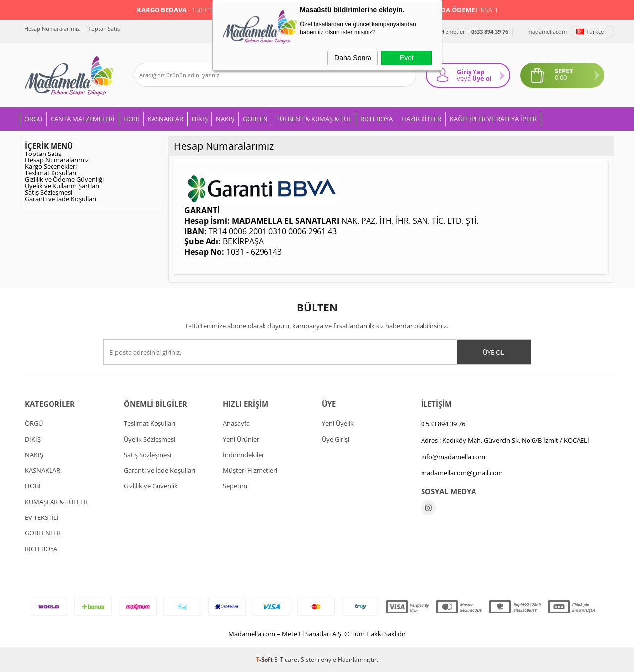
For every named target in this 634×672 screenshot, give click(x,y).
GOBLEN (255, 119)
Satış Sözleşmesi (49, 192)
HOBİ (131, 119)
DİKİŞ (200, 119)
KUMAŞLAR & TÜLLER (56, 502)
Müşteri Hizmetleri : (464, 31)
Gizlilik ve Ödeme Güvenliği (64, 179)
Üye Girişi (336, 439)
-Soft (265, 659)
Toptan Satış (104, 28)
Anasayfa (236, 423)
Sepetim (235, 486)
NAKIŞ (225, 119)
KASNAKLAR (165, 119)
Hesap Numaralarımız (52, 28)
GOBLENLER (43, 533)
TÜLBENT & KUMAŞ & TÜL (314, 119)
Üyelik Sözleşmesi (150, 439)
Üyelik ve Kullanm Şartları (62, 186)
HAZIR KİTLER (421, 119)
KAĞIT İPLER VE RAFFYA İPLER (493, 119)
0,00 (561, 78)
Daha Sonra (353, 58)
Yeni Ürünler (241, 439)
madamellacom (547, 31)
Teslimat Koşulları (51, 173)
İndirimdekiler (243, 455)
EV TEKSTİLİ (42, 517)
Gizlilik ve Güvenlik (151, 486)
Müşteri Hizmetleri (250, 470)
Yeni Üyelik (338, 423)
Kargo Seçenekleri (51, 166)
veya (464, 78)
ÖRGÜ (33, 119)
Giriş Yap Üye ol (474, 75)
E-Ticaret (287, 659)
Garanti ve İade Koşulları (60, 199)
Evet (407, 58)
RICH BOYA (376, 119)
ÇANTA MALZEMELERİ (83, 119)
